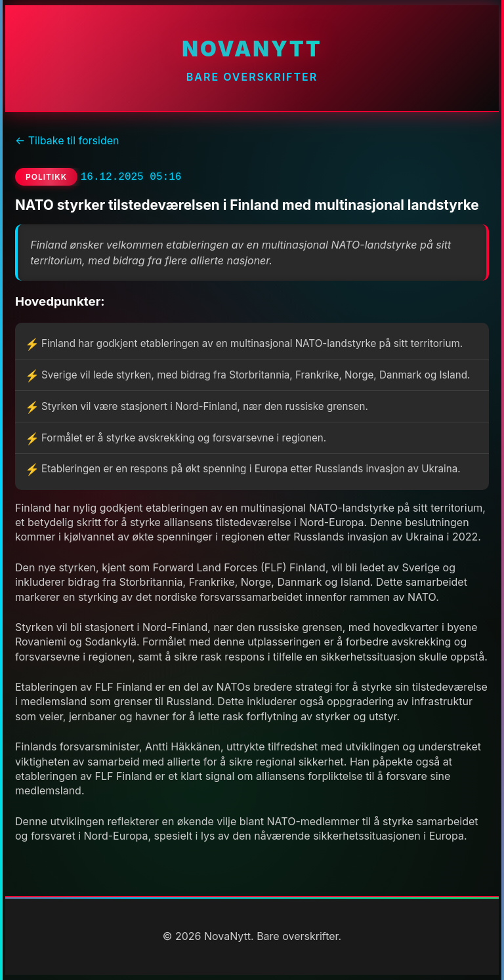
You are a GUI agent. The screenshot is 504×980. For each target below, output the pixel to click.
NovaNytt (252, 49)
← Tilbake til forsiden (67, 140)
